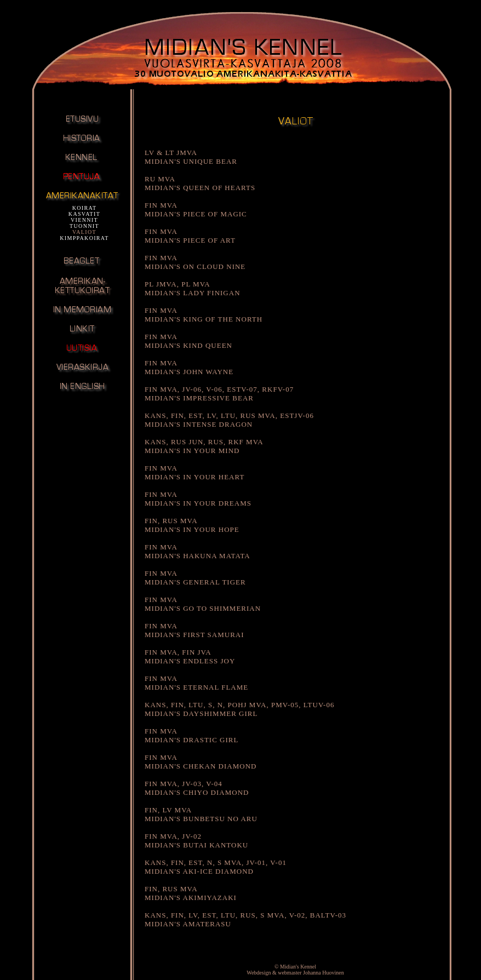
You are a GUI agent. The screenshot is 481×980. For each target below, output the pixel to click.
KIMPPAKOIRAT (84, 238)
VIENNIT (84, 220)
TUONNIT (84, 226)
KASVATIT (84, 214)
